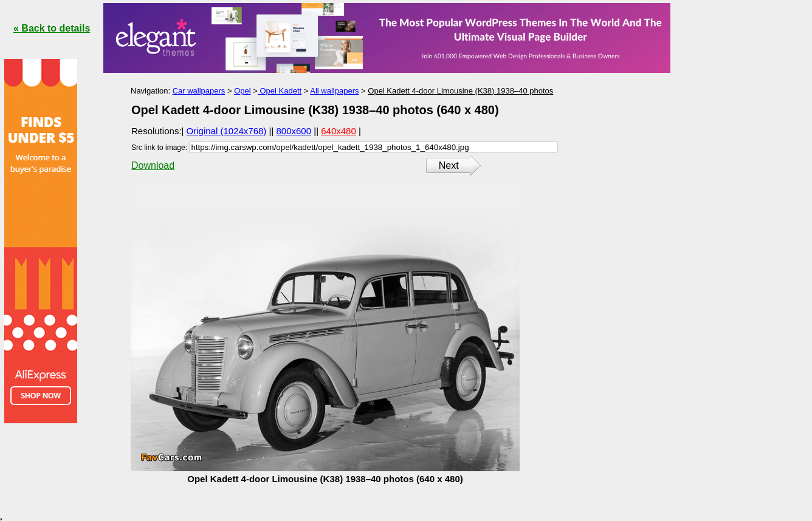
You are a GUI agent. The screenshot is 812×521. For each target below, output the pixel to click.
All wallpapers (334, 91)
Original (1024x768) (227, 131)
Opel (242, 91)
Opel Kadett (280, 91)
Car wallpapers (199, 91)
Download (153, 165)
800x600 (294, 131)
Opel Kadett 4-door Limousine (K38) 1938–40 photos (460, 91)
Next (449, 165)
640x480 (339, 131)
